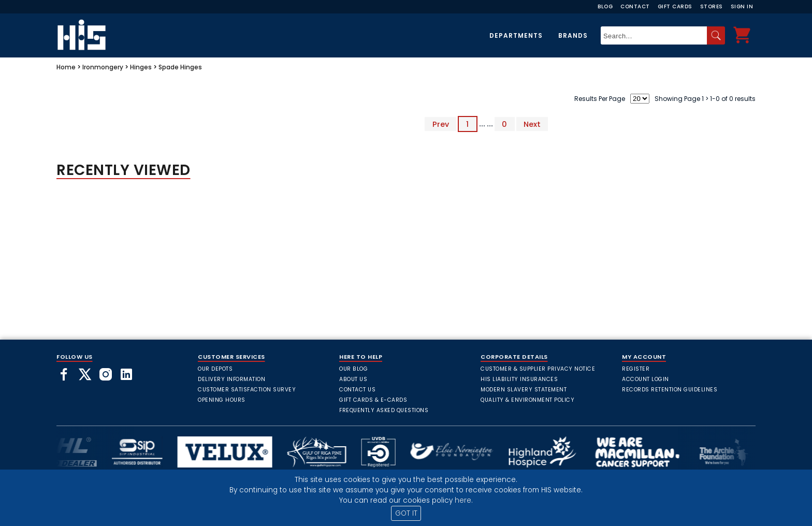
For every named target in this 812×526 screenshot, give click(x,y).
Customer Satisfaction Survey (247, 390)
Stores (712, 6)
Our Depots (215, 369)
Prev (441, 124)
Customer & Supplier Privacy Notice (538, 369)
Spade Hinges (180, 67)
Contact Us (357, 390)
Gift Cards (675, 6)
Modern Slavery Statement (524, 390)
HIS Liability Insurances (519, 379)
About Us (353, 379)
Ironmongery (103, 67)
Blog (605, 6)
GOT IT (406, 513)
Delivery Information (231, 379)
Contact (635, 6)
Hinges (141, 67)
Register (636, 369)
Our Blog (353, 369)
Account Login (646, 379)
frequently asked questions (384, 410)
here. (464, 500)
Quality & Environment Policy (527, 400)
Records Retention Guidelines (670, 390)
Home (66, 67)
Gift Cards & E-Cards (373, 400)
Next (532, 124)
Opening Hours (222, 400)
